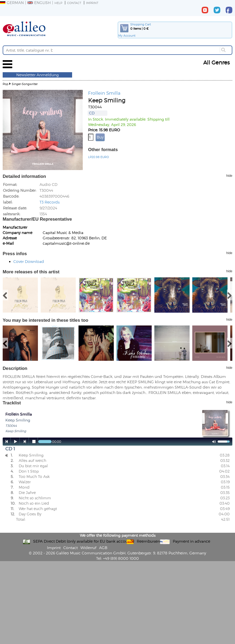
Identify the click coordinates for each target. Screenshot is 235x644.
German (12, 3)
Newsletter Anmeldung (38, 75)
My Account (127, 35)
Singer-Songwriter (25, 84)
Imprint (92, 3)
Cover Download (29, 261)
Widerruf (88, 548)
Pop (5, 84)
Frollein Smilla (104, 93)
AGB (103, 548)
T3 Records (50, 202)
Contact (74, 3)
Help (58, 3)
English (39, 3)
